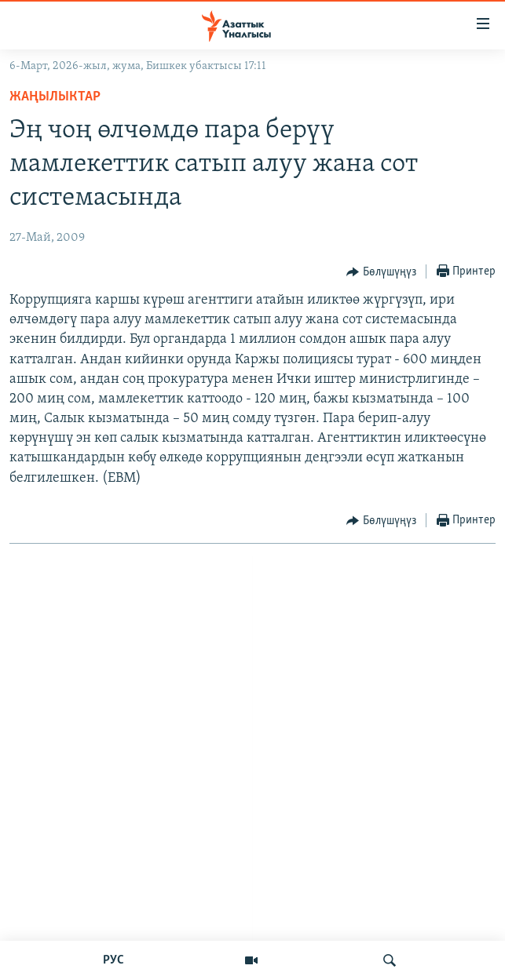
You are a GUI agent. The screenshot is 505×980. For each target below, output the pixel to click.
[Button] (381, 272)
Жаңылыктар (55, 97)
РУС (113, 960)
